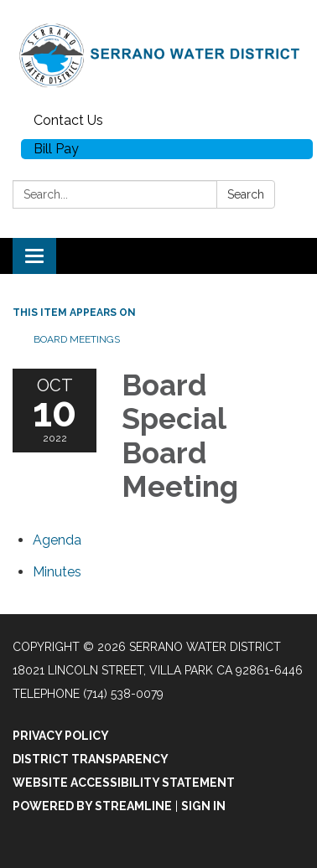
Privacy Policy (61, 736)
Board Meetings (77, 339)
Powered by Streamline (92, 806)
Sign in (203, 806)
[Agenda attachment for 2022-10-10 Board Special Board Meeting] (57, 540)
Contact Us (68, 120)
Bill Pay (56, 149)
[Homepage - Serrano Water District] (158, 53)
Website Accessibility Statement (124, 783)
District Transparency (91, 759)
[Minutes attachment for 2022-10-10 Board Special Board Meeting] (57, 572)
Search (246, 194)
